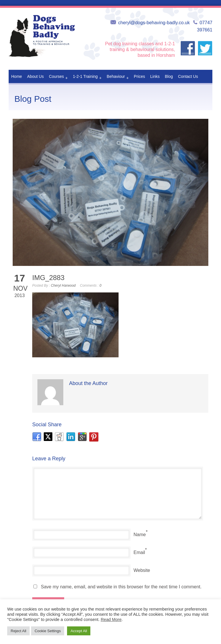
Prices (139, 76)
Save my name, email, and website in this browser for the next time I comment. (121, 587)
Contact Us (188, 76)
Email (139, 552)
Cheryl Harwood (63, 286)
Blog (169, 76)
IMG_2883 (48, 278)
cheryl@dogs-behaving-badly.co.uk (154, 23)
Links (155, 76)
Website (142, 570)
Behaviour (118, 78)
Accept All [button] (79, 631)
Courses (58, 78)
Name (140, 535)
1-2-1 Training (87, 78)
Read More (111, 619)
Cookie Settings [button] (48, 631)
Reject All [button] (18, 631)
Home (17, 76)
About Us (35, 76)
